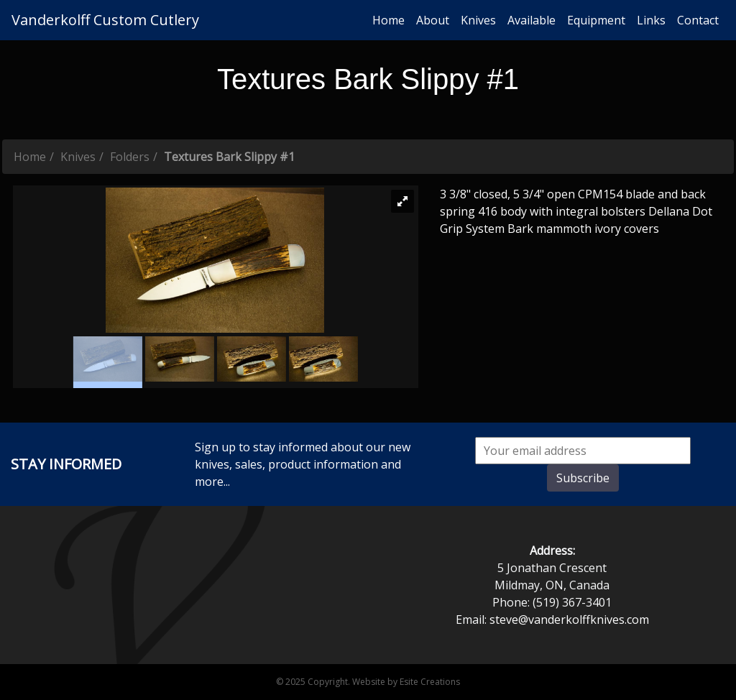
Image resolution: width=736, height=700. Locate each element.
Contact (698, 20)
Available (532, 20)
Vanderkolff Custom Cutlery (105, 20)
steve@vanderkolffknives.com (569, 620)
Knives (478, 20)
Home (388, 20)
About (433, 20)
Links (651, 20)
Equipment (596, 20)
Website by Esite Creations (406, 682)
